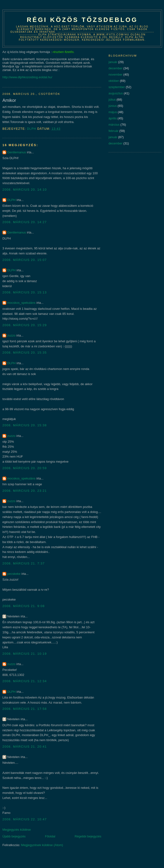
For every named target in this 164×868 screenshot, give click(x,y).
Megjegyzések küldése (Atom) (42, 845)
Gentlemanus (17, 152)
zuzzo (11, 335)
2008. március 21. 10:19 (25, 654)
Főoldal (50, 836)
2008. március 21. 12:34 (25, 681)
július (112, 100)
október (114, 81)
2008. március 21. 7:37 (24, 563)
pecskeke (14, 574)
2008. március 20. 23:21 (25, 491)
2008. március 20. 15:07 (25, 260)
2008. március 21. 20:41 (25, 747)
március (114, 125)
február (113, 131)
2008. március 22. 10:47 (25, 819)
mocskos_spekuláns (21, 303)
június (113, 106)
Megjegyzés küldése (17, 830)
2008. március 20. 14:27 (25, 222)
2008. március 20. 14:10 (25, 190)
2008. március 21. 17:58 (25, 709)
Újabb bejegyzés (14, 836)
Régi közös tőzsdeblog (82, 20)
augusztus (116, 93)
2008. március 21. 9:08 (24, 606)
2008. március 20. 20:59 (25, 468)
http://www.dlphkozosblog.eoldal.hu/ (27, 77)
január (113, 62)
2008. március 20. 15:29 (25, 325)
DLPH (11, 200)
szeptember (117, 87)
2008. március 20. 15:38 (25, 425)
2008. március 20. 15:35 (25, 353)
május (113, 112)
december (116, 68)
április (113, 118)
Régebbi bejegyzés (88, 836)
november (116, 74)
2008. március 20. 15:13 (25, 292)
